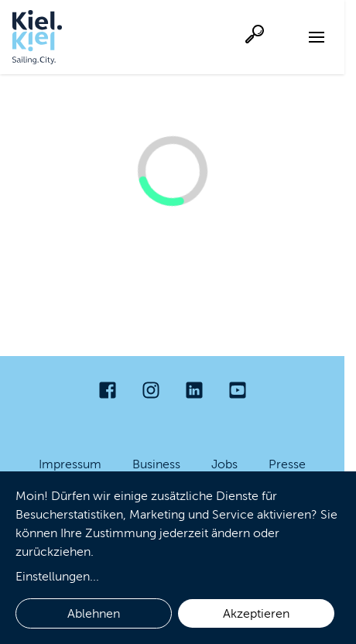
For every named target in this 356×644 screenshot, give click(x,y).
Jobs (224, 464)
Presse (287, 464)
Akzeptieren (256, 613)
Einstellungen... (57, 576)
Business (156, 464)
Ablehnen (94, 613)
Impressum (70, 464)
